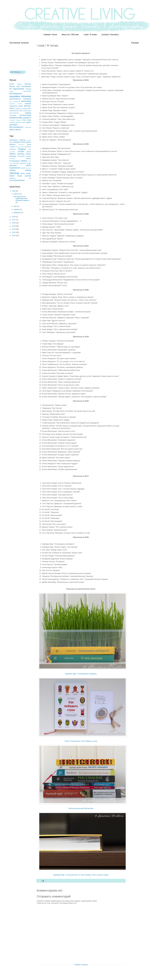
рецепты (27, 118)
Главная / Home (50, 35)
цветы (12, 129)
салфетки (12, 120)
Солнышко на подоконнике (20, 88)
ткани (24, 122)
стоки (24, 120)
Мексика (28, 84)
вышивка (15, 96)
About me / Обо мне (70, 35)
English (29, 140)
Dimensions (14, 140)
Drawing (22, 140)
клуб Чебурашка (15, 101)
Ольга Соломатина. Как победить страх (81, 741)
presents (29, 168)
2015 (14, 226)
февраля (17, 213)
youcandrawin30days (17, 180)
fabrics (29, 152)
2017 (14, 220)
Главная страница (81, 965)
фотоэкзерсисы (16, 127)
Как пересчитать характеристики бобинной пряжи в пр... (21, 199)
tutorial (20, 176)
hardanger (12, 159)
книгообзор (26, 101)
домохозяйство (15, 99)
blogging (22, 149)
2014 (14, 229)
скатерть (18, 120)
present (23, 168)
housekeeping (15, 161)
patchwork (13, 166)
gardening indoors (24, 154)
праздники (13, 115)
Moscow (12, 144)
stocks (23, 173)
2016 (14, 223)
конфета (28, 104)
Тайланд (28, 89)
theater (29, 173)
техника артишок (15, 122)
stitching (14, 173)
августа (17, 194)
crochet (21, 151)
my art (16, 163)
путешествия (25, 115)
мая (16, 206)
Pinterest (21, 145)
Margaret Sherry (20, 142)
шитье (18, 129)
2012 (14, 236)
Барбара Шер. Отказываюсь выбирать (81, 674)
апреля (17, 209)
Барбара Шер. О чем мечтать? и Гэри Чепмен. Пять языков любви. (81, 875)
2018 (14, 217)
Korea (11, 142)
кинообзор (27, 99)
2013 (14, 232)
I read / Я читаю (90, 35)
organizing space (25, 163)
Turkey (17, 147)
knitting (24, 161)
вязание (26, 96)
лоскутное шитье (16, 106)
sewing (28, 170)
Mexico (28, 142)
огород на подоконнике (23, 108)
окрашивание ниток (16, 111)
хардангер (28, 127)
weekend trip (20, 178)
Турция (12, 91)
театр (29, 120)
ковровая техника (16, 104)
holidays (28, 158)
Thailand (12, 147)
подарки (28, 113)
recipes (13, 170)
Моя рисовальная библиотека (81, 808)
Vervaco (22, 147)
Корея (19, 84)
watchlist (28, 176)
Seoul (29, 144)
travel (12, 176)
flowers (13, 154)
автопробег (27, 91)
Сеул (18, 86)
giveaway (13, 156)
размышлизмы (16, 118)
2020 (14, 191)
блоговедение (16, 93)
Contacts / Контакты (110, 35)
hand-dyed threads (24, 156)
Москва (12, 86)
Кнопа (12, 84)
